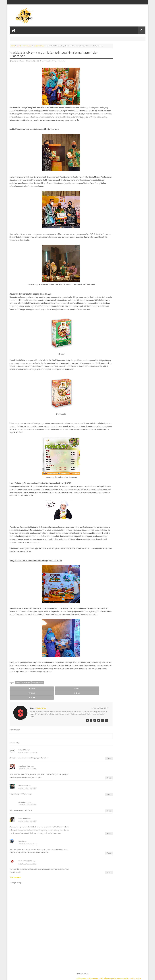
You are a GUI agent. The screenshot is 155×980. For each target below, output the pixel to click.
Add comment (15, 886)
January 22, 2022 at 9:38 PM (27, 829)
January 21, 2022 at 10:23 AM (28, 760)
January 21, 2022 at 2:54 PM (27, 777)
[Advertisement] (54, 960)
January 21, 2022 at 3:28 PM (27, 796)
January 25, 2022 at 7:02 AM (27, 872)
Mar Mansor (23, 794)
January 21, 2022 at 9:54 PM (27, 813)
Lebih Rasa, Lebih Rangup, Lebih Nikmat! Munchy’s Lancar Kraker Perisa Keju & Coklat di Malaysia (124, 51)
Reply (95, 766)
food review (27, 45)
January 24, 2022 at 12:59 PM (28, 852)
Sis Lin (21, 849)
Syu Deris (22, 758)
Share (36, 706)
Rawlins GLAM (24, 774)
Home (13, 45)
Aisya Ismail (23, 810)
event (19, 45)
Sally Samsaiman (25, 869)
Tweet (18, 706)
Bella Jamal (23, 827)
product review (39, 45)
